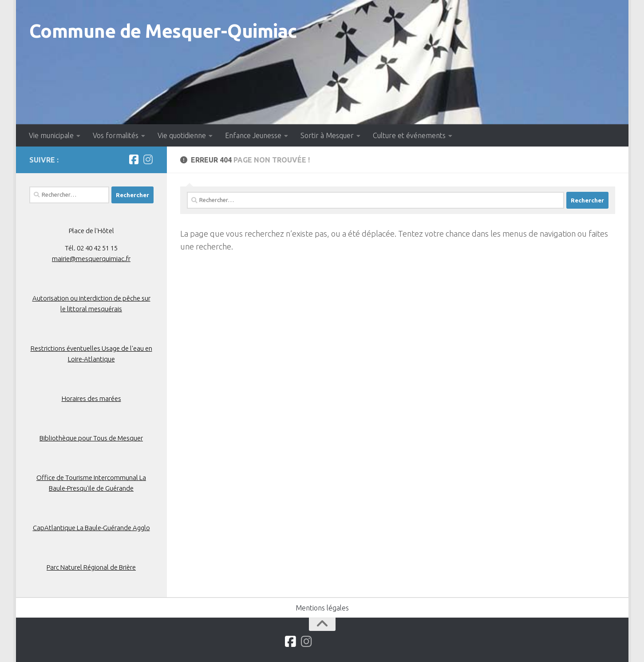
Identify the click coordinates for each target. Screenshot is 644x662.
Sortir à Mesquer (327, 135)
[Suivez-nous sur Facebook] (134, 159)
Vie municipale (51, 135)
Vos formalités (116, 135)
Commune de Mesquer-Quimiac (163, 31)
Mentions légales (322, 608)
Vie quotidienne (182, 135)
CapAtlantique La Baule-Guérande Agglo (91, 528)
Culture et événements (409, 135)
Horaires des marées (91, 398)
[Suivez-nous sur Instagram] (148, 159)
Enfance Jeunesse (253, 135)
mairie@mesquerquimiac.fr (91, 259)
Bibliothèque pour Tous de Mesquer (91, 438)
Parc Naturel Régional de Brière (91, 567)
